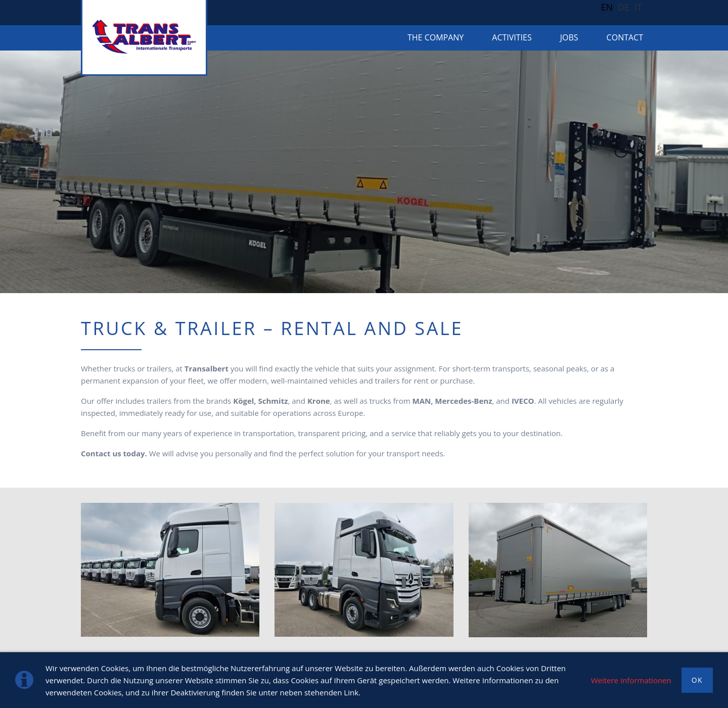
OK (697, 680)
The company (436, 37)
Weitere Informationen (631, 680)
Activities (512, 37)
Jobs (569, 37)
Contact (625, 37)
